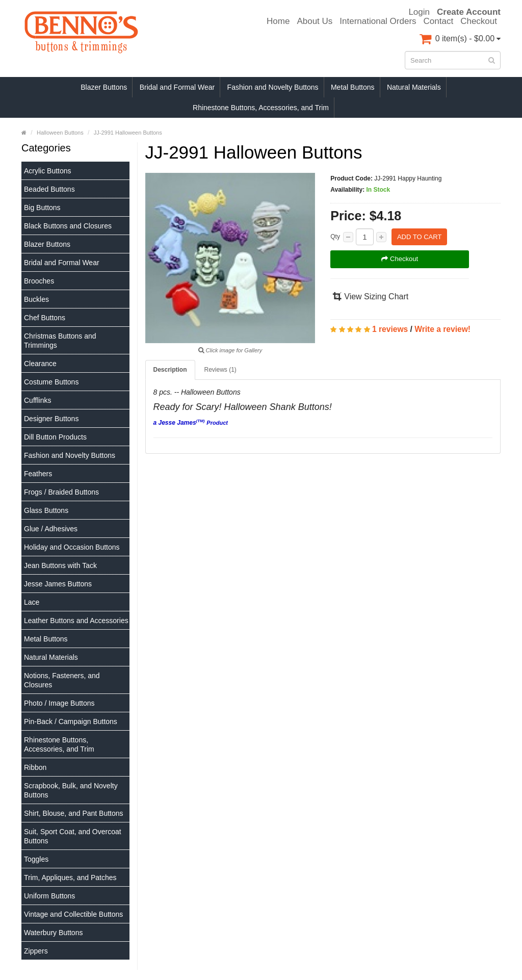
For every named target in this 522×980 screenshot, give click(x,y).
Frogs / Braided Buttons (61, 492)
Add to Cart (419, 237)
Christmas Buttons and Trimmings (60, 341)
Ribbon (35, 767)
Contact (439, 21)
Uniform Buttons (49, 896)
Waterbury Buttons (53, 933)
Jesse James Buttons (58, 584)
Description (170, 370)
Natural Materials (414, 87)
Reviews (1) (220, 370)
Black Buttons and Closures (68, 226)
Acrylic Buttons (48, 171)
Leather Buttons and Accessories (76, 621)
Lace (32, 602)
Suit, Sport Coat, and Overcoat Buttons (73, 836)
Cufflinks (37, 400)
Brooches (39, 281)
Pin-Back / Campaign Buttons (71, 721)
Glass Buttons (46, 510)
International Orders (378, 21)
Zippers (36, 951)
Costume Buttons (51, 382)
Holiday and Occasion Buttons (72, 547)
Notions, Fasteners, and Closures (62, 680)
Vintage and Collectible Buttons (73, 914)
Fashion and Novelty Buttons (273, 87)
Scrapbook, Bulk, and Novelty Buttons (71, 790)
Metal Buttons (353, 87)
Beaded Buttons (49, 189)
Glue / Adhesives (51, 529)
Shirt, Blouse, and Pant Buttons (74, 813)
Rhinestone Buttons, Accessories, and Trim (261, 108)
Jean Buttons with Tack (60, 565)
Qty (335, 237)
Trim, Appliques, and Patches (70, 878)
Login (419, 12)
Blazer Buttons (104, 87)
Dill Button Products (55, 437)
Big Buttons (42, 208)
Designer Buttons (51, 419)
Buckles (36, 299)
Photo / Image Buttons (59, 703)
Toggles (36, 859)
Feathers (38, 474)
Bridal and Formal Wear (177, 87)
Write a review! (442, 329)
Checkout (479, 21)
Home (278, 21)
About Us (315, 21)
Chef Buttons (45, 318)
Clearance (40, 364)
